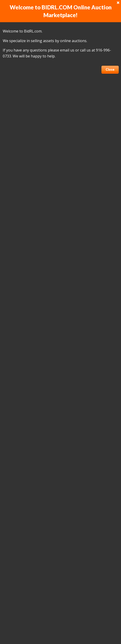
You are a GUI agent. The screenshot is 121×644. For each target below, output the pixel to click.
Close (110, 69)
